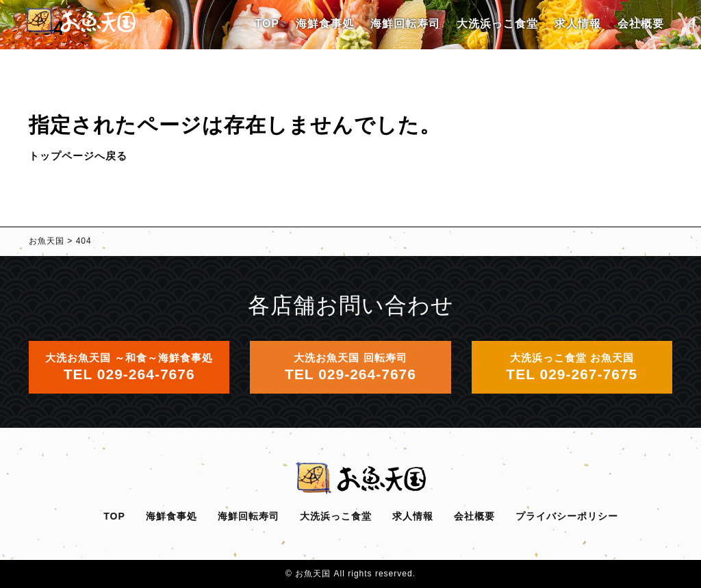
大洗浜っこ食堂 (497, 24)
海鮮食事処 (325, 24)
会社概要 (641, 24)
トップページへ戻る (78, 156)
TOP (267, 24)
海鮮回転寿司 (405, 24)
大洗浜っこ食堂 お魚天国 (572, 367)
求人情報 (578, 24)
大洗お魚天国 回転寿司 (350, 367)
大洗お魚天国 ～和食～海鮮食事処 (129, 367)
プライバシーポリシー (567, 516)
